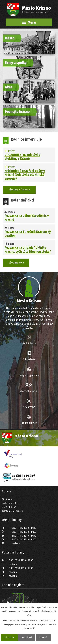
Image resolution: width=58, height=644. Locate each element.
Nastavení (43, 637)
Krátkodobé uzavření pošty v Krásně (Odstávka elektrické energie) (25, 175)
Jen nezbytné (27, 637)
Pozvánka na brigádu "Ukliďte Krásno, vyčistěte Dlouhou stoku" (28, 250)
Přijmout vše (9, 637)
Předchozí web (29, 423)
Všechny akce (16, 263)
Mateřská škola (29, 391)
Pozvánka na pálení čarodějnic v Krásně (27, 218)
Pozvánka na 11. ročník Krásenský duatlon (28, 234)
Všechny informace (19, 189)
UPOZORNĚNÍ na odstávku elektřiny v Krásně (22, 157)
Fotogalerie (29, 359)
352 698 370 (17, 511)
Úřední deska (29, 344)
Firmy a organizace (29, 375)
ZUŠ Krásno (29, 407)
